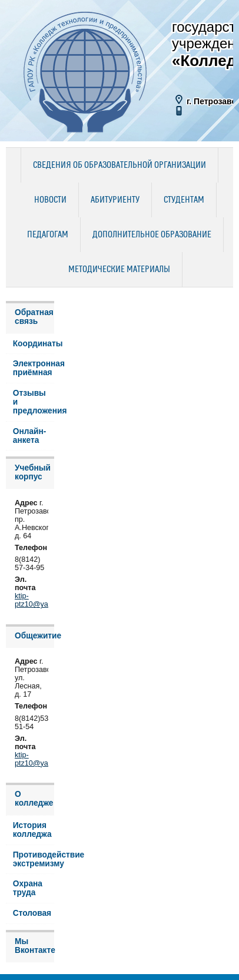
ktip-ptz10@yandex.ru (44, 600)
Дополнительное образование (152, 235)
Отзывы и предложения (34, 402)
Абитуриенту (115, 200)
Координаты (34, 344)
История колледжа (32, 830)
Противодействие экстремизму (34, 859)
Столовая (32, 913)
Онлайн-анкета (30, 436)
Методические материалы (119, 270)
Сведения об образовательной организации (119, 165)
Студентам (184, 200)
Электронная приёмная (34, 368)
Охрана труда (28, 888)
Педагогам (48, 235)
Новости (50, 200)
